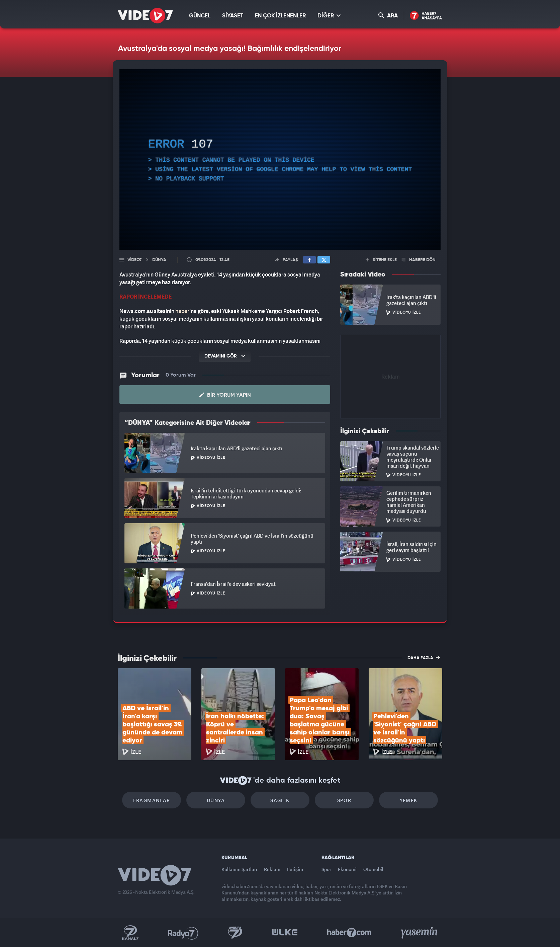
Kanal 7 (130, 933)
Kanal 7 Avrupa (235, 933)
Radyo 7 (183, 933)
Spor (344, 800)
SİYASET (233, 16)
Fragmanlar (152, 800)
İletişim (295, 869)
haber (182, 311)
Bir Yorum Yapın (225, 395)
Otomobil (373, 869)
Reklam (272, 869)
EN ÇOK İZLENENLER (280, 16)
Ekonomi (347, 869)
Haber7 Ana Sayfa (426, 16)
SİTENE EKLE (381, 260)
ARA (388, 16)
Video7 (134, 260)
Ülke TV (285, 933)
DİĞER (329, 16)
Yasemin (420, 933)
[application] (280, 160)
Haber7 (349, 933)
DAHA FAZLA (424, 657)
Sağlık (280, 800)
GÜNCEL (200, 16)
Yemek (409, 800)
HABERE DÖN (419, 260)
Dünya (216, 800)
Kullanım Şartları (239, 869)
